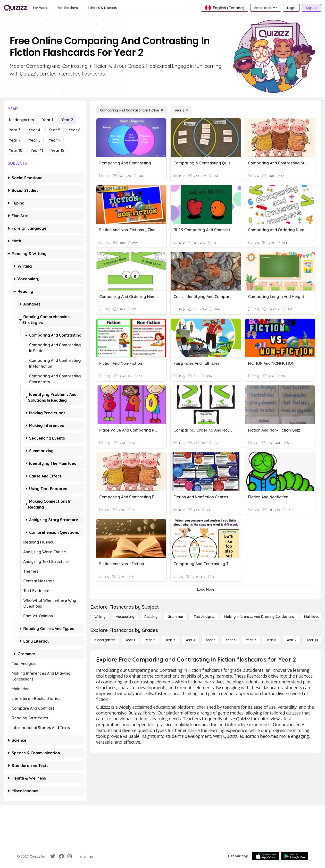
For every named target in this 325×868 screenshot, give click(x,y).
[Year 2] (181, 110)
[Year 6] (231, 640)
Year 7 (15, 140)
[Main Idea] (312, 617)
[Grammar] (176, 617)
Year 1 (48, 120)
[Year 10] (312, 640)
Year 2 (67, 120)
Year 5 (54, 130)
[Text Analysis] (204, 617)
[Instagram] (70, 856)
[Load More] (206, 589)
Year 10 (16, 150)
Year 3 (15, 130)
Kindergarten (21, 120)
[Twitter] (53, 856)
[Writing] (100, 617)
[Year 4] (190, 640)
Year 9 (55, 140)
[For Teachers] (68, 8)
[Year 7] (251, 640)
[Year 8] (271, 640)
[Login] (291, 8)
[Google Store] (295, 856)
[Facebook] (61, 856)
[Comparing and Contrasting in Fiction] (131, 110)
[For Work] (40, 8)
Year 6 (75, 130)
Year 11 (37, 150)
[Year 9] (291, 640)
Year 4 (34, 130)
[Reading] (151, 617)
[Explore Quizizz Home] (16, 8)
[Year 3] (170, 640)
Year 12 (58, 150)
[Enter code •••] (266, 8)
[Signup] (311, 8)
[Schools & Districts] (102, 8)
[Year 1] (130, 640)
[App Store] (266, 856)
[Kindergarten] (105, 640)
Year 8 (35, 140)
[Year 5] (211, 640)
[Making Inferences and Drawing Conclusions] (259, 617)
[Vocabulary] (125, 617)
